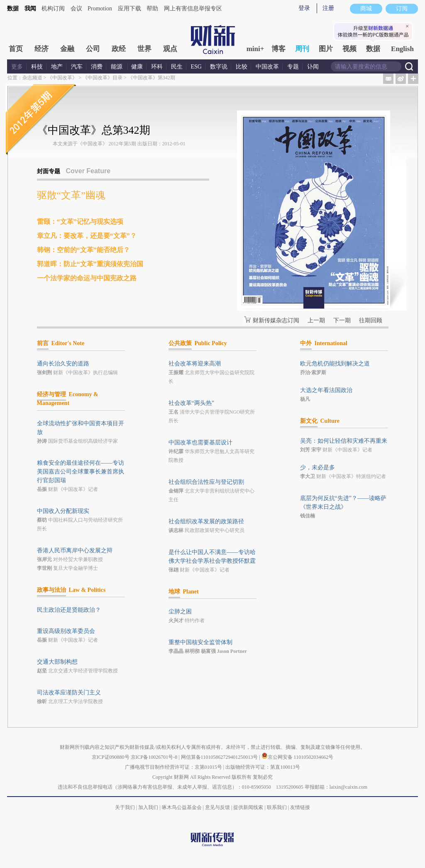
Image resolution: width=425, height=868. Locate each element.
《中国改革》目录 (103, 78)
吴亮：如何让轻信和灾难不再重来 (344, 441)
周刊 (302, 49)
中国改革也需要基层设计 (200, 443)
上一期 (316, 320)
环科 (157, 67)
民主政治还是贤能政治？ (69, 610)
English (402, 49)
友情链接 (300, 807)
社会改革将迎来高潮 (195, 364)
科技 (37, 67)
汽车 (77, 67)
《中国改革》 (62, 78)
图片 (326, 49)
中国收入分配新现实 (63, 511)
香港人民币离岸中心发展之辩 (75, 550)
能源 (117, 67)
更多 (17, 67)
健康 (137, 67)
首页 (16, 49)
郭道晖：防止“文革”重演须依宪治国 (90, 264)
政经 (119, 49)
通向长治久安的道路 (63, 364)
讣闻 (313, 67)
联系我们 (277, 807)
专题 (293, 67)
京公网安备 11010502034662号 (298, 757)
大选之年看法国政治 (326, 390)
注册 (328, 8)
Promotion (100, 9)
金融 (67, 49)
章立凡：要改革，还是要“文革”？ (87, 236)
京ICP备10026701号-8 (155, 757)
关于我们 (125, 807)
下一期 (342, 320)
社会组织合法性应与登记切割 (206, 482)
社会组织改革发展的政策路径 (206, 521)
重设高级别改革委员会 (66, 631)
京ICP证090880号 (111, 757)
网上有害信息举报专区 (193, 9)
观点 (170, 49)
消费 (97, 67)
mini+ (255, 49)
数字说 (219, 67)
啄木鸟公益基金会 (182, 807)
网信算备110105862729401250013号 (220, 757)
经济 (42, 49)
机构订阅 (53, 9)
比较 (242, 67)
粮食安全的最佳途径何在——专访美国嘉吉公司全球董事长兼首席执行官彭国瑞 (81, 472)
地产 (57, 67)
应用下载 (129, 9)
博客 (278, 49)
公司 (93, 49)
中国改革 (267, 67)
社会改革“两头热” (191, 403)
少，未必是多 (318, 467)
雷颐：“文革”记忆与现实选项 (80, 222)
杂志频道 (32, 78)
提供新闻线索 (248, 807)
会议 (76, 9)
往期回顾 (371, 320)
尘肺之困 (180, 612)
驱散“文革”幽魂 (71, 195)
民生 (177, 67)
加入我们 (148, 807)
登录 (304, 8)
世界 (144, 49)
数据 (13, 9)
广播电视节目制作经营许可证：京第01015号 (173, 767)
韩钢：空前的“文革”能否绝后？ (83, 250)
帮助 (152, 9)
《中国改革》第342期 (151, 78)
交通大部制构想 (57, 662)
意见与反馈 (217, 807)
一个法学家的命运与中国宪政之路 (87, 278)
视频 (349, 49)
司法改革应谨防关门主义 (69, 693)
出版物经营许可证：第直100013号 (263, 767)
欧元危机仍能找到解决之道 (335, 364)
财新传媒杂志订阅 (276, 320)
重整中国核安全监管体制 (200, 642)
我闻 (30, 9)
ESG (196, 67)
